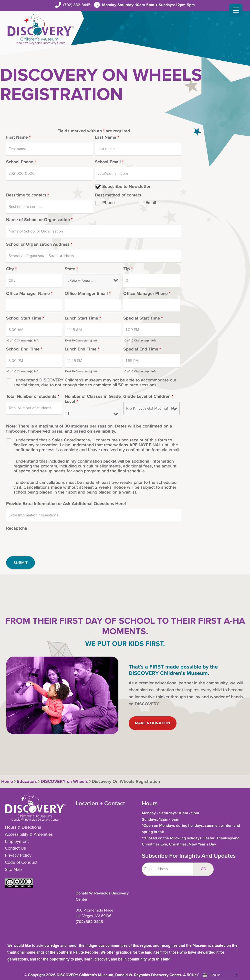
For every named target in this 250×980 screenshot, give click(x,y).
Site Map (13, 870)
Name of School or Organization (39, 220)
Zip (128, 269)
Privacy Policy (18, 855)
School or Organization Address (39, 244)
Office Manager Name (29, 294)
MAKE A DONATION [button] (153, 723)
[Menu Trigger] (236, 10)
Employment (17, 842)
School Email (109, 162)
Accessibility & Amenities (29, 834)
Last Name (107, 137)
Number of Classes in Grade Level (93, 399)
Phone (109, 203)
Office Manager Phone (147, 294)
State (71, 269)
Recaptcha (17, 528)
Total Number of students (33, 397)
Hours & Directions (23, 827)
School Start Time (25, 318)
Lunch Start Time (83, 318)
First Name (18, 137)
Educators (27, 782)
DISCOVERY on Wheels (64, 782)
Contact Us (15, 848)
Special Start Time (143, 318)
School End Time (24, 349)
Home (6, 782)
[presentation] (43, 543)
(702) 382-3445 (77, 5)
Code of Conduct (21, 863)
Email (151, 203)
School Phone (21, 162)
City (11, 269)
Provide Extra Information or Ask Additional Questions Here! (66, 504)
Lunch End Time (82, 349)
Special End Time (142, 349)
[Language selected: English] (219, 975)
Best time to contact (27, 195)
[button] (19, 886)
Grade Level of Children (148, 397)
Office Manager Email (88, 294)
